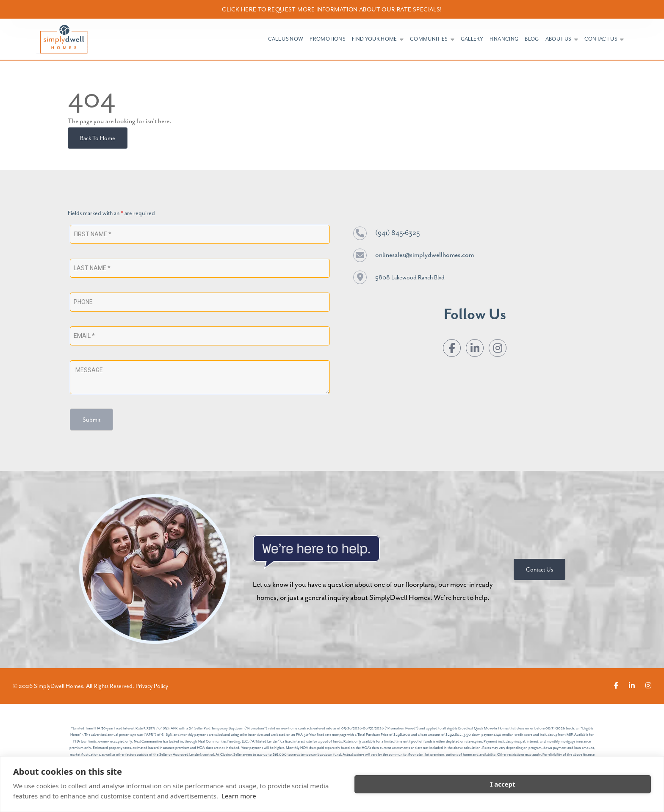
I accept (502, 784)
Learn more (239, 796)
